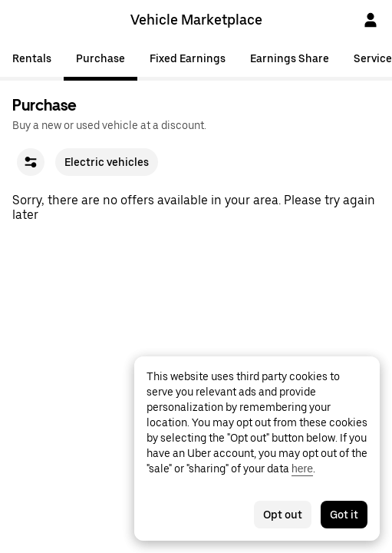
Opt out (283, 515)
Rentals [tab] (32, 58)
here (302, 469)
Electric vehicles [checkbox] (107, 162)
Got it (344, 515)
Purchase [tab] (100, 58)
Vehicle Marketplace (196, 20)
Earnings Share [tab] (290, 58)
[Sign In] (371, 20)
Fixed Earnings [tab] (188, 58)
